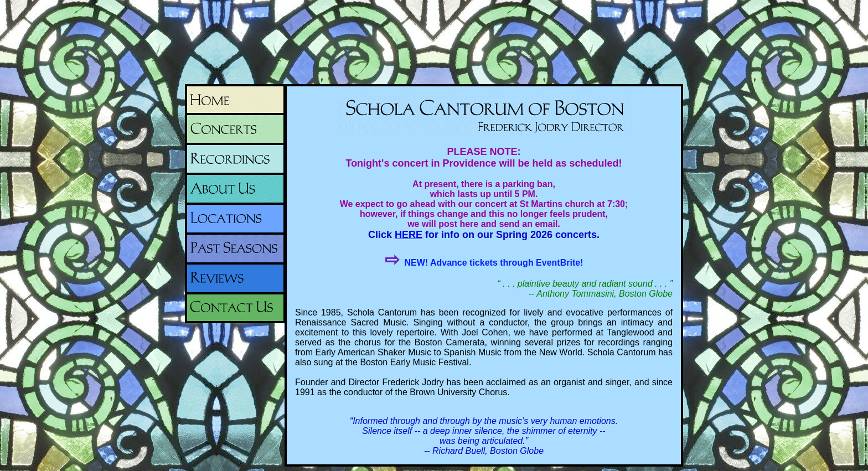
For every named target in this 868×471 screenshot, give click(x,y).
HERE (409, 235)
